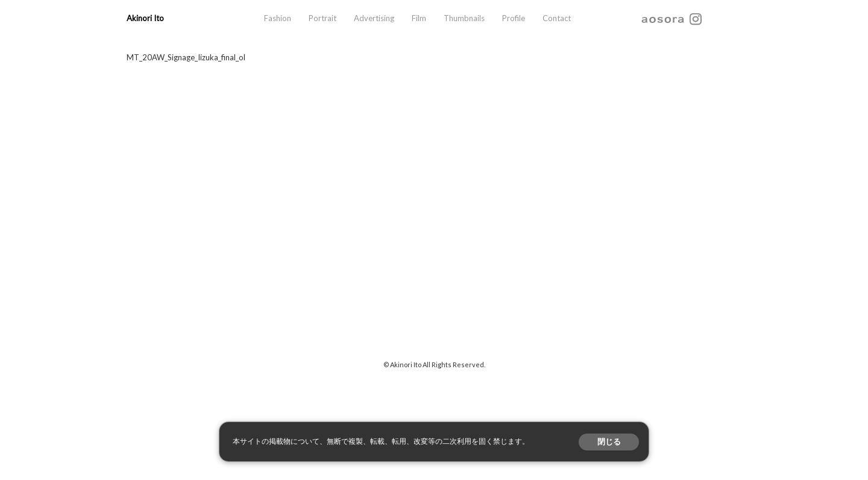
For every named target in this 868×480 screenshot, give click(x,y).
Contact (557, 18)
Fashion (278, 18)
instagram (696, 18)
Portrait (322, 18)
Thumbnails (464, 18)
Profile (514, 18)
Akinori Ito (145, 18)
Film (419, 18)
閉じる (609, 442)
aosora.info (663, 18)
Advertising (374, 18)
